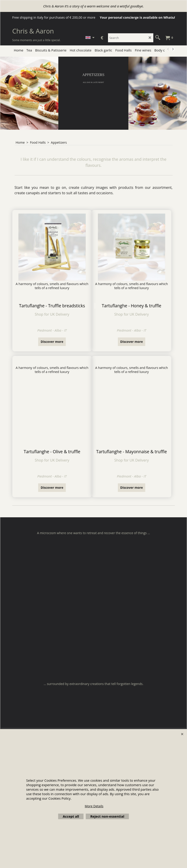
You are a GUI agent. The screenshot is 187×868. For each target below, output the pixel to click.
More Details (94, 806)
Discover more (52, 342)
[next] (173, 49)
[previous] (168, 49)
